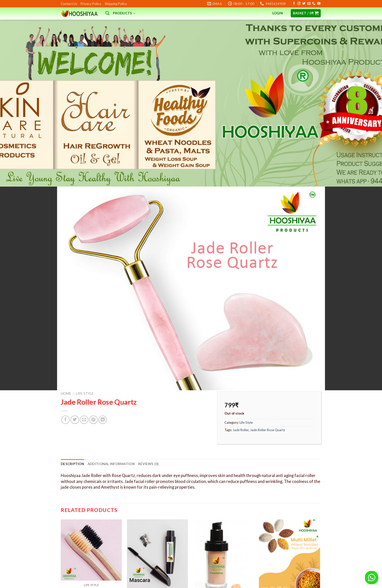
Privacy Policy (91, 4)
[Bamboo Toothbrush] (91, 480)
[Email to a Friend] (84, 350)
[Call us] (314, 4)
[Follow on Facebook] (294, 4)
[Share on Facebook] (65, 350)
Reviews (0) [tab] (148, 394)
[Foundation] (223, 486)
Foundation (223, 532)
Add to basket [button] (157, 555)
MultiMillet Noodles (289, 532)
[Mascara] (157, 486)
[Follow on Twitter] (304, 4)
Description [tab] (72, 394)
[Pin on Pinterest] (93, 350)
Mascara (157, 532)
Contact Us (69, 4)
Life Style (85, 324)
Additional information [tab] (111, 394)
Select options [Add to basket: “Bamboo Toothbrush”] (91, 543)
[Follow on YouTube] (319, 4)
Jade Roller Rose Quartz (268, 360)
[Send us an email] (309, 4)
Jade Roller (241, 360)
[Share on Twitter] (75, 350)
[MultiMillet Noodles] (290, 486)
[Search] (107, 13)
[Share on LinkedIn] (103, 350)
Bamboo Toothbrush (91, 520)
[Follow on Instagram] (299, 4)
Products (124, 13)
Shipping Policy (116, 4)
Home (66, 324)
